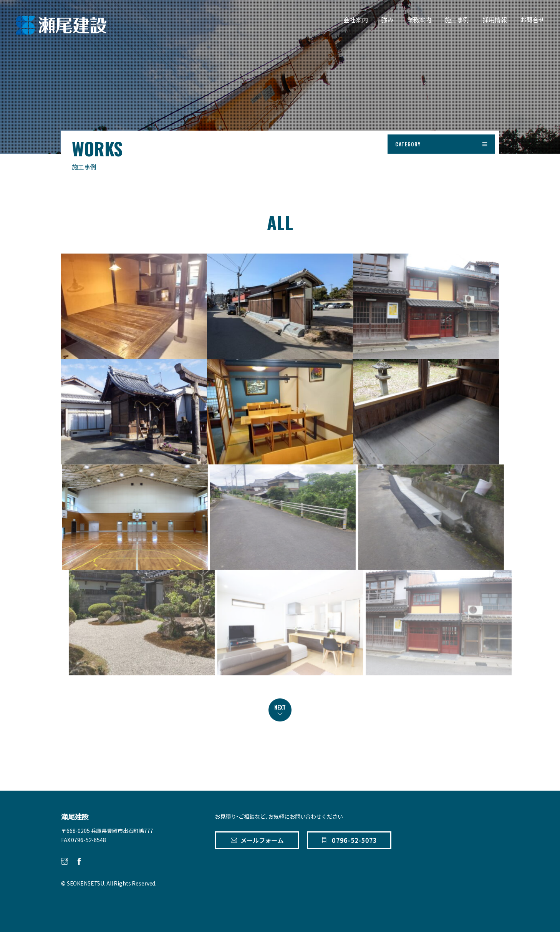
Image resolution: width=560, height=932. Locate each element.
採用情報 (495, 20)
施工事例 (457, 20)
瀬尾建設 (75, 817)
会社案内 (355, 20)
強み (388, 20)
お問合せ (533, 20)
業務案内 (419, 20)
